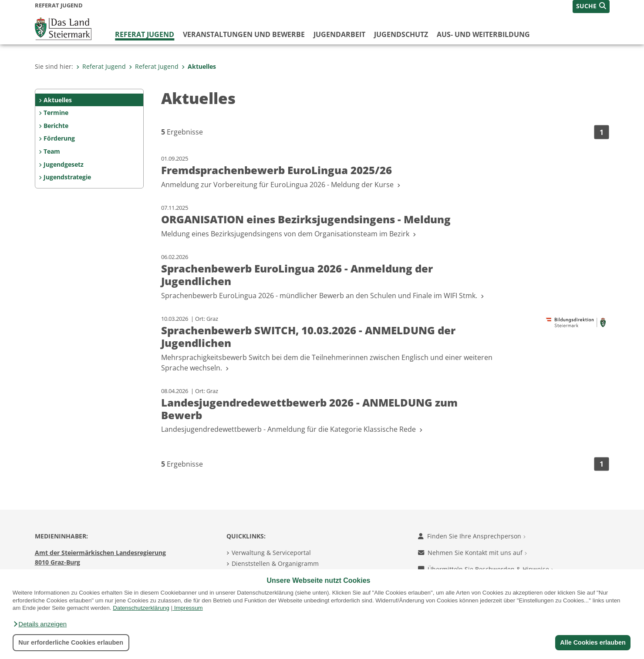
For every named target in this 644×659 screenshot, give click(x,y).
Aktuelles (199, 66)
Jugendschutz (401, 34)
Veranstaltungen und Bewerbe (244, 34)
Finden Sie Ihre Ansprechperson (472, 536)
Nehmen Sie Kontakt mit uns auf (472, 553)
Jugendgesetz (64, 164)
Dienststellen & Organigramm (275, 563)
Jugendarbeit (339, 34)
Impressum (189, 608)
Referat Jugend (145, 34)
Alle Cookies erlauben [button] (593, 642)
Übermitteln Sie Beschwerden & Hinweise (486, 569)
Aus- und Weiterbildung (483, 34)
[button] (40, 624)
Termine (56, 113)
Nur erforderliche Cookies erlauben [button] (71, 642)
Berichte (56, 126)
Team (52, 151)
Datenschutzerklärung (141, 608)
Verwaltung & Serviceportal (271, 553)
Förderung (59, 138)
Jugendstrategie (67, 177)
